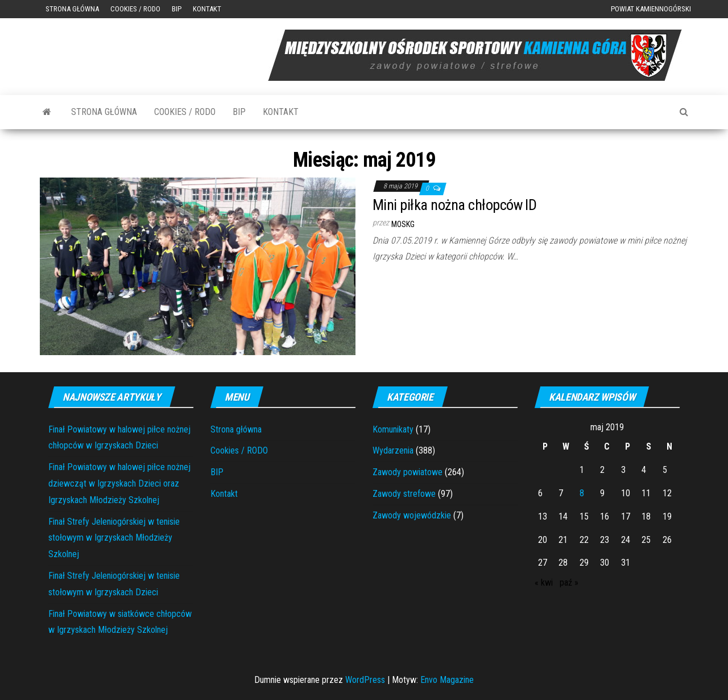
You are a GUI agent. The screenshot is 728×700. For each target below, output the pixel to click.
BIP (177, 9)
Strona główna (72, 9)
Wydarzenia (393, 450)
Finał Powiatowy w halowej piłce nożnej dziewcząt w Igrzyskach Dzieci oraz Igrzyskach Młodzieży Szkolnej (119, 483)
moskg (403, 224)
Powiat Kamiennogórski (651, 9)
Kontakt (207, 9)
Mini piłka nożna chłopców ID (454, 205)
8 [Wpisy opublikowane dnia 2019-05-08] (582, 493)
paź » (569, 582)
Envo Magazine (447, 680)
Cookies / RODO (135, 9)
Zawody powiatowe (408, 472)
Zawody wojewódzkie (412, 515)
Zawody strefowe (404, 494)
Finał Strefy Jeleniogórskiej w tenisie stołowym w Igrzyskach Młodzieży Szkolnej (114, 538)
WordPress (365, 680)
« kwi (544, 582)
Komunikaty (393, 429)
